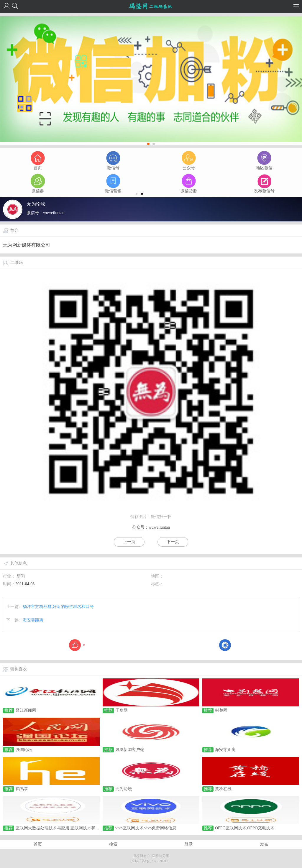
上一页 (129, 542)
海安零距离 (33, 620)
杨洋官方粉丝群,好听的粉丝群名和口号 (58, 607)
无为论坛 (124, 789)
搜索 (113, 844)
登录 (189, 844)
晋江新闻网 (26, 710)
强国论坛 (24, 750)
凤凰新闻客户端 (130, 750)
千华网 (122, 710)
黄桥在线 (223, 789)
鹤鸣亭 (22, 789)
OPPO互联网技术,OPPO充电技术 (245, 828)
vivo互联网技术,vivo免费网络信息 (146, 828)
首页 (38, 844)
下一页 (173, 542)
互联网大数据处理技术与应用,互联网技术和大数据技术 (66, 828)
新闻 (21, 576)
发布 (264, 844)
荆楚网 (221, 710)
